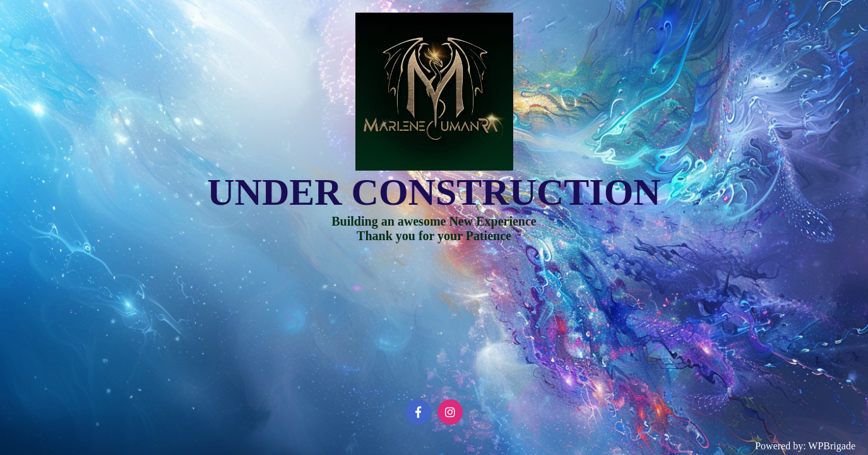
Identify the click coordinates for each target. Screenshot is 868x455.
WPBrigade (832, 446)
